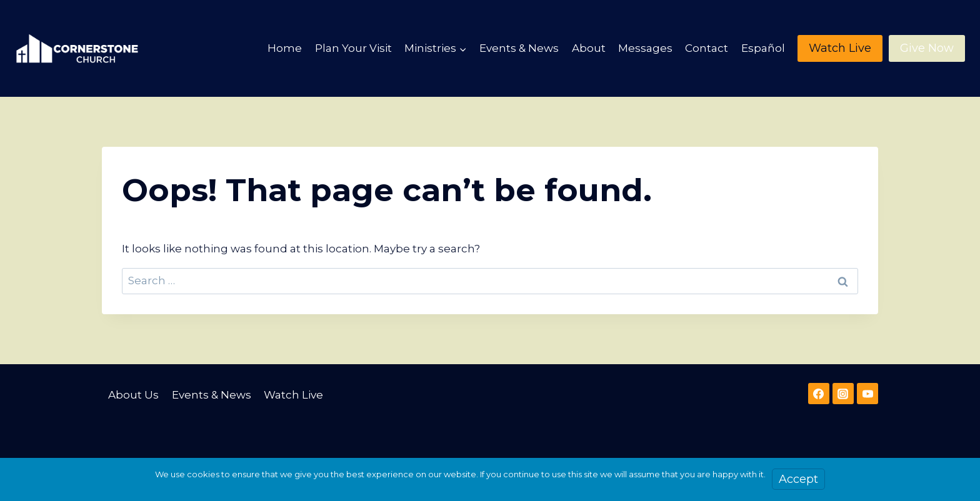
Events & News (519, 48)
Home (285, 48)
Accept (798, 479)
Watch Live (840, 48)
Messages (645, 48)
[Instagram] (843, 394)
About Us (133, 395)
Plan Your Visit (353, 48)
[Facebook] (819, 394)
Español (763, 48)
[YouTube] (867, 394)
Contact (707, 48)
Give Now (927, 48)
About (589, 48)
